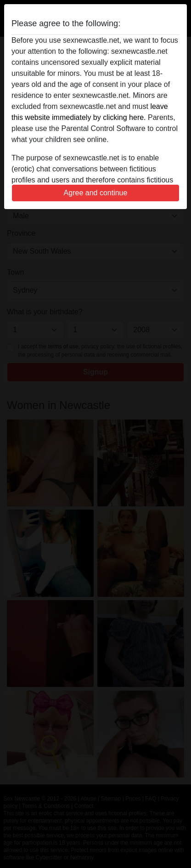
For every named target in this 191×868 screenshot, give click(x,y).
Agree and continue (96, 193)
